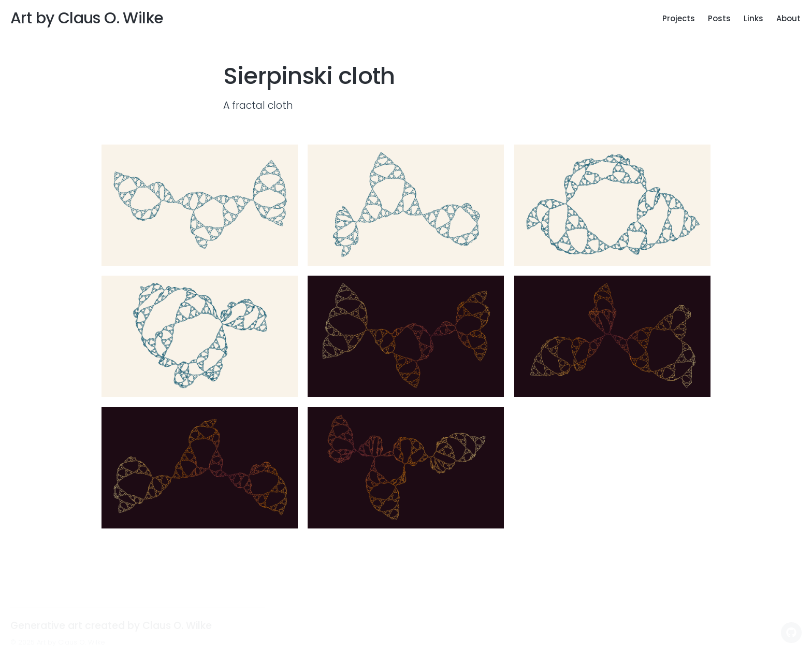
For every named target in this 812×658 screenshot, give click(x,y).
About (788, 18)
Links (753, 18)
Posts (719, 18)
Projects (679, 18)
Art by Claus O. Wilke (87, 18)
